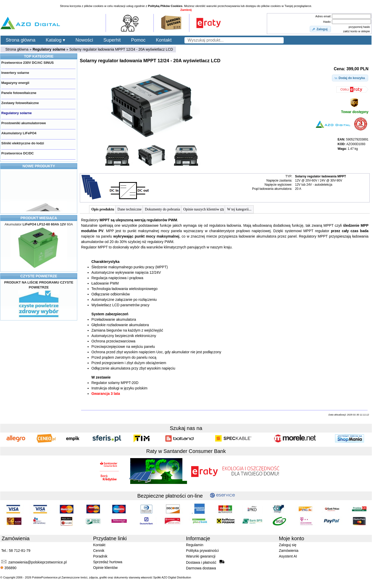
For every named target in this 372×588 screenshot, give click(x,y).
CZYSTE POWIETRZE (39, 276)
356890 (8, 568)
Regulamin (195, 545)
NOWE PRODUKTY (39, 166)
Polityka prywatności (202, 551)
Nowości (84, 40)
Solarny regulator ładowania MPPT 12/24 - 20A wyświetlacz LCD (121, 49)
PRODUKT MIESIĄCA (39, 218)
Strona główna (21, 40)
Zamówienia (289, 551)
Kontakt (164, 40)
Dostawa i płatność (205, 562)
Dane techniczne (130, 209)
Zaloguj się (288, 545)
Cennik (99, 551)
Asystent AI (288, 556)
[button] (320, 29)
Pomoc (138, 40)
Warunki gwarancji (201, 556)
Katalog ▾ (55, 40)
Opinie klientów (106, 568)
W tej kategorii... (239, 209)
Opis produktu (103, 209)
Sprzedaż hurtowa (108, 562)
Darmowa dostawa (201, 568)
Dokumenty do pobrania (162, 209)
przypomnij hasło (359, 27)
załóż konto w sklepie (357, 31)
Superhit (112, 40)
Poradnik (100, 556)
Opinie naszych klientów (204, 209)
